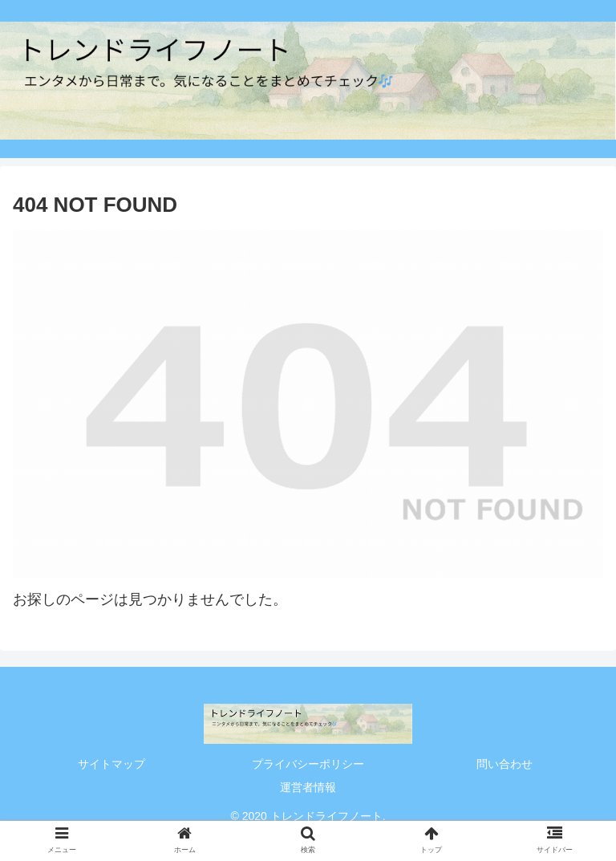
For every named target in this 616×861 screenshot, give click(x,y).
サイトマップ (111, 764)
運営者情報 (308, 787)
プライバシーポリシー (308, 764)
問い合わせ (505, 764)
